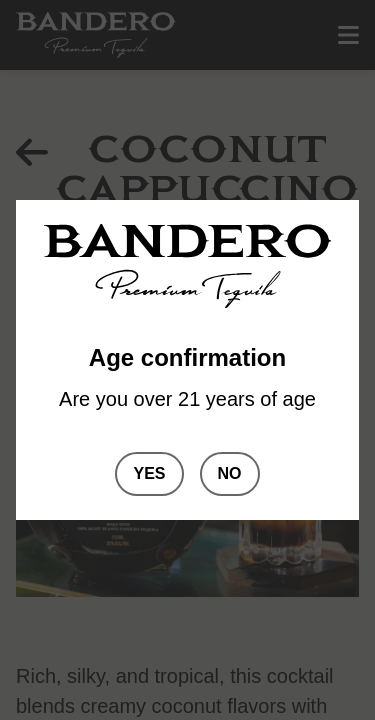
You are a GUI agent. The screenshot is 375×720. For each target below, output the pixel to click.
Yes (149, 473)
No (230, 473)
